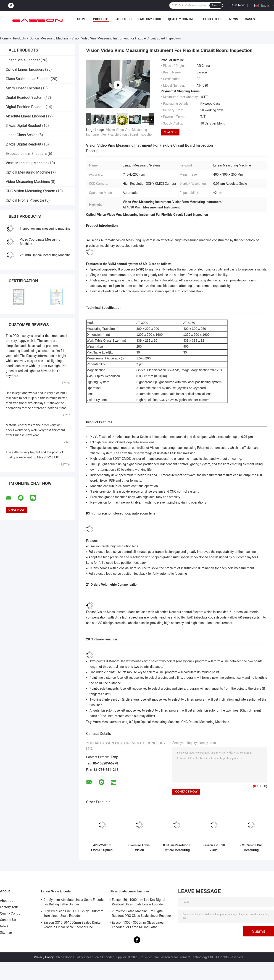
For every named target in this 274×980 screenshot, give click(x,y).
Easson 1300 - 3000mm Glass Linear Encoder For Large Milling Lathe (138, 925)
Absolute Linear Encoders (26, 116)
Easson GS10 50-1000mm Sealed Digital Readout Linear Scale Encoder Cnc (72, 925)
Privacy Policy (44, 957)
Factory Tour (150, 19)
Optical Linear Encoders (25, 69)
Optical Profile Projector (25, 200)
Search (216, 5)
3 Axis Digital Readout (24, 126)
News (234, 19)
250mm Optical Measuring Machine (45, 255)
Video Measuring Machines (28, 182)
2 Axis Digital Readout (24, 144)
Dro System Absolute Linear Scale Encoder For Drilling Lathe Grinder (74, 902)
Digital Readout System (25, 97)
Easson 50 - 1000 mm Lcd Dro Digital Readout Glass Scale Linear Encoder (138, 902)
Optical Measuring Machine (49, 38)
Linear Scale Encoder (23, 60)
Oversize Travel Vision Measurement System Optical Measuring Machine (139, 848)
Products (101, 19)
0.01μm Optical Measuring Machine (154, 722)
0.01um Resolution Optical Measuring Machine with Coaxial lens (177, 848)
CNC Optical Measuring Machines (205, 722)
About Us (124, 19)
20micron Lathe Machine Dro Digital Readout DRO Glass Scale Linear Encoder (141, 913)
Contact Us (213, 19)
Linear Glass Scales (22, 135)
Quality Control (182, 19)
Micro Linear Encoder (23, 88)
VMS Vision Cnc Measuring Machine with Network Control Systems (251, 848)
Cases (250, 19)
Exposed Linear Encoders (26, 154)
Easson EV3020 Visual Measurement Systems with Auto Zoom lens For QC (214, 848)
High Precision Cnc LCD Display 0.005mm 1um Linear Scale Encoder (73, 913)
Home (82, 19)
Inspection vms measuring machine (45, 229)
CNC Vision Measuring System (30, 191)
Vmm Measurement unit (110, 722)
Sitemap (6, 933)
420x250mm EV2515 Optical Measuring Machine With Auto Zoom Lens (102, 848)
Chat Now (238, 5)
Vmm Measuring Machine (27, 163)
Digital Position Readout (25, 107)
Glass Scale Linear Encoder (28, 79)
